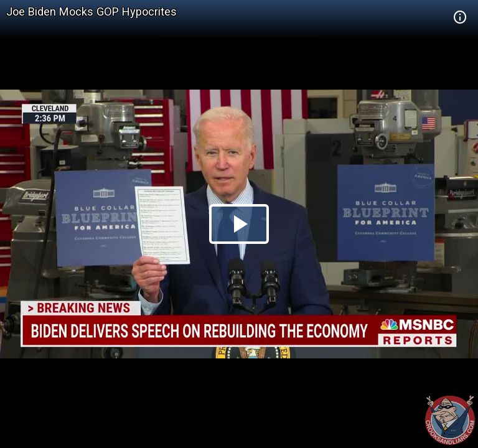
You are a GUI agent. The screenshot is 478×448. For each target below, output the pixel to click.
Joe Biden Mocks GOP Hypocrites (91, 12)
